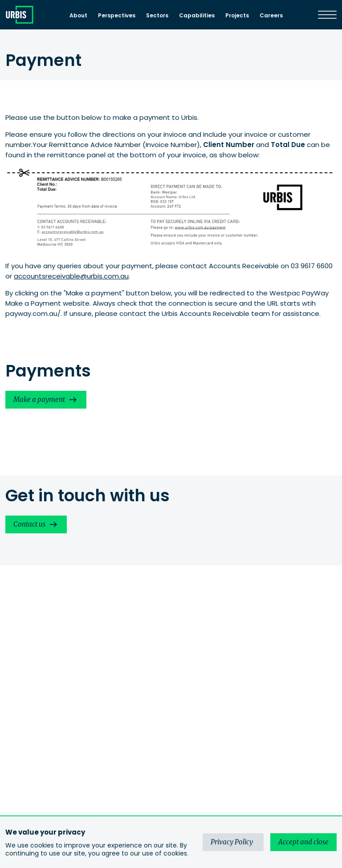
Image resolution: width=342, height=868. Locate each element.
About (78, 15)
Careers (271, 15)
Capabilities (197, 15)
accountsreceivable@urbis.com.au (71, 276)
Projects (237, 15)
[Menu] (327, 15)
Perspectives (117, 15)
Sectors (157, 15)
